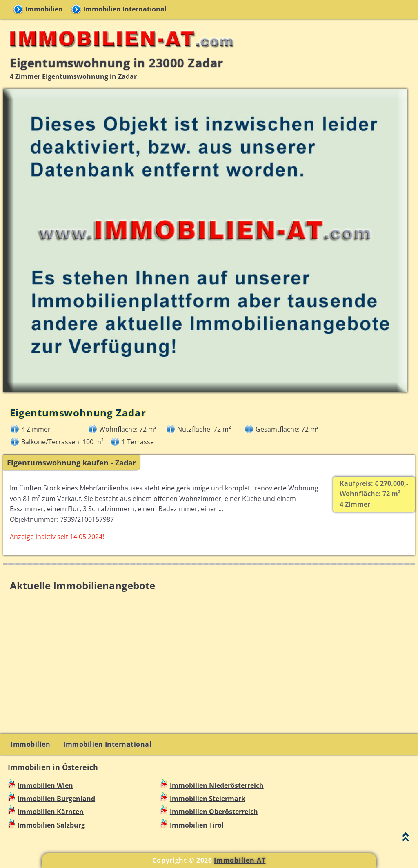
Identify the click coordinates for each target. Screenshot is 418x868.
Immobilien (44, 9)
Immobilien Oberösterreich (214, 812)
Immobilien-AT (240, 860)
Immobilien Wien (45, 785)
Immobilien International (125, 9)
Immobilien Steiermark (208, 799)
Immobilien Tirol (197, 825)
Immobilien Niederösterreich (217, 785)
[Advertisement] (209, 653)
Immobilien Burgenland (56, 799)
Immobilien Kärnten (51, 812)
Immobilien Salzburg (51, 825)
